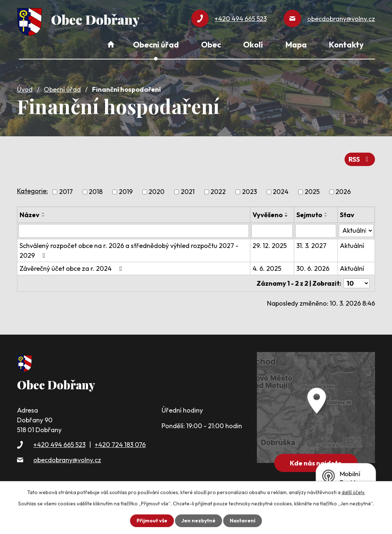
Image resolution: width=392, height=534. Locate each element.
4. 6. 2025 (267, 268)
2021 (188, 192)
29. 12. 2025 (270, 246)
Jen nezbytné (199, 521)
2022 (218, 192)
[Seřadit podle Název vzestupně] (43, 213)
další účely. (353, 492)
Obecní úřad (62, 89)
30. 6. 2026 (313, 268)
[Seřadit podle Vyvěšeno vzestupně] (287, 213)
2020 (157, 192)
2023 (249, 192)
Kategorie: (32, 191)
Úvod (25, 89)
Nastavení (243, 521)
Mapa (296, 45)
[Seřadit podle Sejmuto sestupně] (326, 216)
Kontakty (346, 45)
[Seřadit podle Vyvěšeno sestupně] (287, 216)
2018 (96, 192)
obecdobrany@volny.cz (67, 460)
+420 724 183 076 (120, 445)
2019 (126, 192)
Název (30, 215)
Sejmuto (309, 215)
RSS (360, 159)
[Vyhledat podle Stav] (356, 231)
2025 (312, 192)
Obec (211, 45)
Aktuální (352, 246)
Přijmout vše (152, 521)
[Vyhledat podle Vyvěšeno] (272, 231)
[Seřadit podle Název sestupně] (43, 216)
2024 (281, 192)
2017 (66, 192)
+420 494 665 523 (59, 445)
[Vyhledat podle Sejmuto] (316, 231)
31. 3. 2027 (311, 246)
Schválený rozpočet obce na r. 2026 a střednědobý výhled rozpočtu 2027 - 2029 (129, 251)
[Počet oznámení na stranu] (356, 283)
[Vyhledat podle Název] (134, 231)
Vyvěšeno (268, 215)
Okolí (253, 45)
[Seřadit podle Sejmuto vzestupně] (326, 213)
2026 (343, 192)
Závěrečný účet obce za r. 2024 (72, 268)
